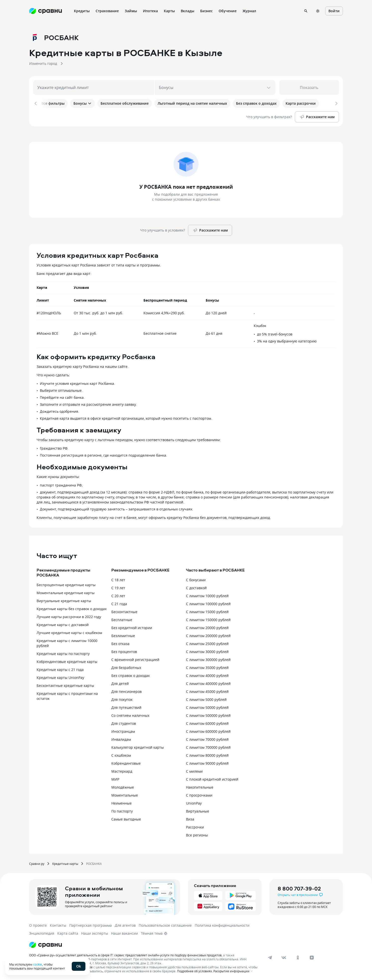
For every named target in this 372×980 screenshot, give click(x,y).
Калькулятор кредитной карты (138, 746)
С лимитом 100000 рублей (208, 603)
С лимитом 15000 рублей (207, 611)
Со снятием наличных (130, 714)
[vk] (284, 957)
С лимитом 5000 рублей (206, 698)
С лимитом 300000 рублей (208, 659)
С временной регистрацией (135, 659)
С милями (194, 770)
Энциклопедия (42, 932)
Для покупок (122, 698)
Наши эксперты (95, 932)
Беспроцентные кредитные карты (66, 584)
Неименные (122, 802)
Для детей (120, 683)
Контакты (58, 924)
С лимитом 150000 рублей (208, 619)
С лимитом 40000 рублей (207, 675)
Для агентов (125, 924)
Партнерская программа (91, 924)
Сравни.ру (37, 863)
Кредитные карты (65, 863)
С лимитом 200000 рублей (208, 635)
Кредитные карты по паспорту (63, 653)
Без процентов (124, 651)
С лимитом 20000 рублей (207, 627)
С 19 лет (118, 587)
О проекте (38, 924)
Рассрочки (195, 826)
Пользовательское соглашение (165, 924)
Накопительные (200, 786)
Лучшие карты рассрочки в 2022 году (69, 616)
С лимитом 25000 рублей (207, 643)
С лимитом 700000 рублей (208, 746)
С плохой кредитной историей (212, 778)
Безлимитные (123, 635)
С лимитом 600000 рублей (208, 730)
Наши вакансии (124, 932)
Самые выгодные (126, 818)
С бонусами (196, 579)
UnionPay (194, 802)
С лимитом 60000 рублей (207, 722)
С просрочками (199, 794)
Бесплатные (122, 619)
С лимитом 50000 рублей (207, 706)
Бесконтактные (124, 611)
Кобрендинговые (126, 762)
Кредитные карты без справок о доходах (72, 608)
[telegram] (270, 957)
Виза (190, 818)
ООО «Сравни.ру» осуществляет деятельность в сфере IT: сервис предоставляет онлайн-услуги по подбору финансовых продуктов (125, 954)
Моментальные (125, 794)
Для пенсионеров (126, 691)
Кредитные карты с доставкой (63, 624)
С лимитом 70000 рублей (207, 738)
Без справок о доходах (130, 675)
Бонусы (83, 103)
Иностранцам (123, 730)
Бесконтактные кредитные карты (65, 685)
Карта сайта (68, 932)
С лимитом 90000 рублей (207, 762)
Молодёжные (123, 786)
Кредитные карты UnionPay (60, 677)
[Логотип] (46, 944)
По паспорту (122, 810)
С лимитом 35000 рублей (207, 667)
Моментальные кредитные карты (66, 592)
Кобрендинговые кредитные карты (67, 661)
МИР (115, 778)
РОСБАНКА (94, 863)
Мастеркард (122, 770)
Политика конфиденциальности (222, 924)
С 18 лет (118, 579)
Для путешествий (126, 706)
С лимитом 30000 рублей (207, 651)
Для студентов (124, 722)
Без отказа (120, 643)
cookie (38, 964)
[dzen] (312, 957)
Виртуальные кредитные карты (64, 600)
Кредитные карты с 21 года (60, 669)
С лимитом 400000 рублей (208, 683)
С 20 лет (118, 595)
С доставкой (196, 587)
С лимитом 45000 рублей (207, 691)
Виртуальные (198, 810)
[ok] (298, 957)
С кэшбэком (121, 754)
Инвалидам (121, 738)
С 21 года (119, 603)
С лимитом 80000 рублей (207, 754)
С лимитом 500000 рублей (208, 714)
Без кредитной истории (132, 627)
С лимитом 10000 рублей (207, 595)
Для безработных (126, 667)
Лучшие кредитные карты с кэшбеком (69, 632)
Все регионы (197, 834)
